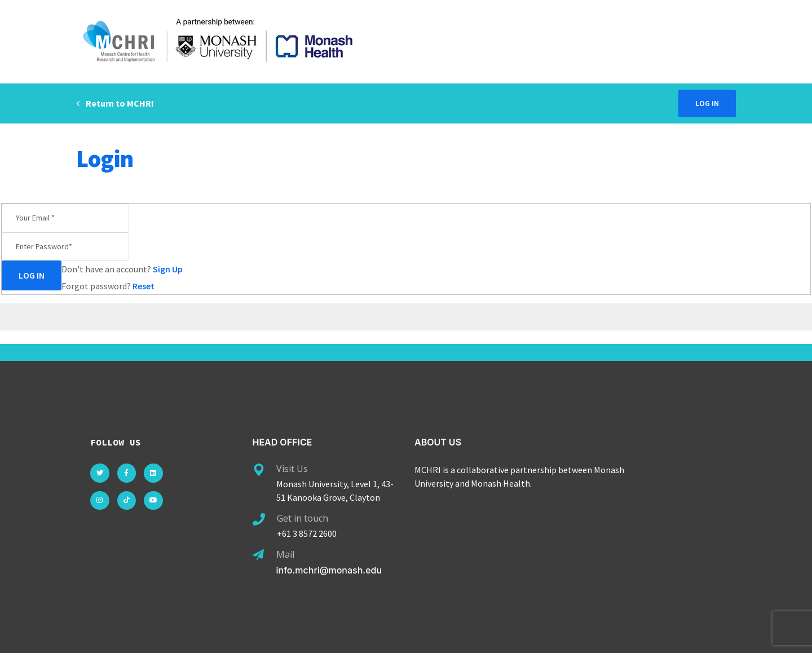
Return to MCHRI (115, 103)
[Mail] (258, 555)
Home (690, 158)
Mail (285, 554)
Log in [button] (707, 103)
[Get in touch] (259, 519)
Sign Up (168, 269)
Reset (144, 286)
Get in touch (303, 518)
